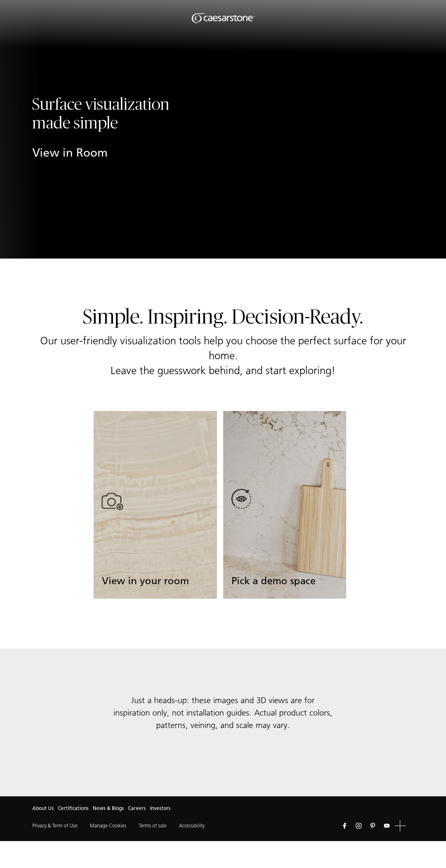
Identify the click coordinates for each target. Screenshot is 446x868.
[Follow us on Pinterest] (373, 826)
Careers (137, 808)
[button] (400, 826)
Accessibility (192, 826)
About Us (43, 808)
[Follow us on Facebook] (345, 826)
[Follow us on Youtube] (387, 826)
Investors (160, 808)
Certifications (73, 808)
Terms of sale (153, 826)
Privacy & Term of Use (55, 826)
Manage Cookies (108, 826)
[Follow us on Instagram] (359, 826)
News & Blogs (108, 808)
